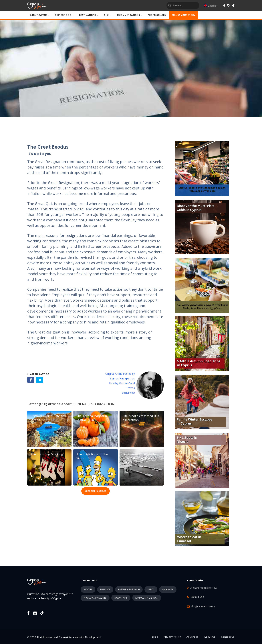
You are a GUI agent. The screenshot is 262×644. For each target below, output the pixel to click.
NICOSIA (88, 589)
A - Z (107, 15)
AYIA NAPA (168, 589)
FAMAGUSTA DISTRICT (147, 598)
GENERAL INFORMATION (94, 404)
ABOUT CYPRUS (40, 15)
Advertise (193, 637)
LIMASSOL (105, 589)
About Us (210, 637)
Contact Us (228, 637)
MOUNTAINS (121, 598)
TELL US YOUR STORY (183, 15)
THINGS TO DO (64, 15)
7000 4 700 (197, 597)
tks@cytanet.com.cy (203, 606)
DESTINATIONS (89, 15)
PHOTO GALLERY (157, 15)
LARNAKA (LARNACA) (129, 589)
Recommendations (129, 15)
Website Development (88, 637)
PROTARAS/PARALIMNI (95, 598)
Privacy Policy (172, 637)
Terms (154, 637)
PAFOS (151, 589)
